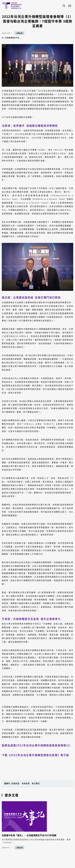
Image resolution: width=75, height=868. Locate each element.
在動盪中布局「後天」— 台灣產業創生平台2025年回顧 (29, 835)
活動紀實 (19, 33)
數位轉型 (36, 783)
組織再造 (16, 783)
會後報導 (26, 783)
